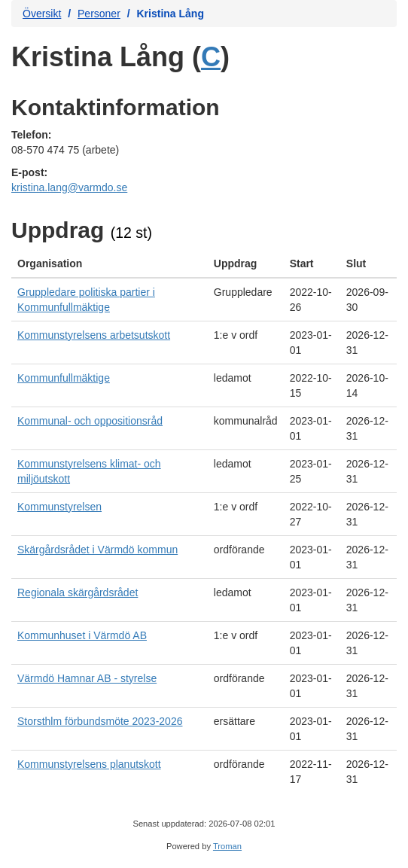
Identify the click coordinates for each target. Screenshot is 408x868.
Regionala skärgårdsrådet (78, 592)
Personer (99, 14)
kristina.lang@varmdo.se (69, 187)
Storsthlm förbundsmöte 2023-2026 (100, 721)
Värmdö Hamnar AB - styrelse (87, 678)
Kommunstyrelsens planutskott (89, 764)
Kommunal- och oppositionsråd (90, 421)
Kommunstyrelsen (59, 507)
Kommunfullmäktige (64, 378)
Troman (227, 846)
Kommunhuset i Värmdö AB (82, 635)
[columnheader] (110, 264)
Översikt (42, 14)
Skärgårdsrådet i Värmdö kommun (97, 550)
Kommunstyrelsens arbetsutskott (94, 335)
